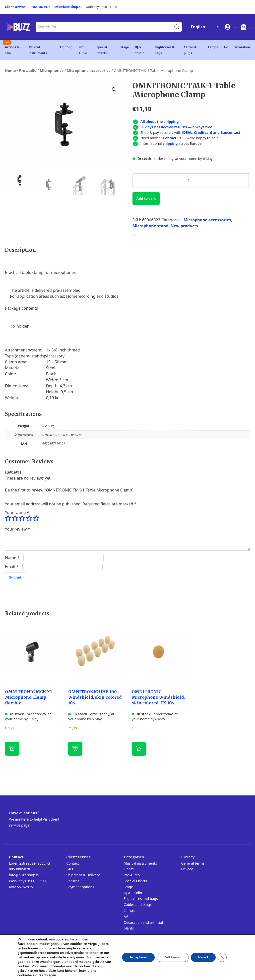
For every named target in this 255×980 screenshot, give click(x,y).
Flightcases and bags (141, 899)
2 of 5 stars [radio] (15, 518)
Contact (73, 863)
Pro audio (28, 70)
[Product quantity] (191, 181)
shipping (170, 143)
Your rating (17, 512)
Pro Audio (132, 875)
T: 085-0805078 (40, 7)
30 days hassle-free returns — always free (176, 127)
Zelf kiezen (173, 957)
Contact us (172, 138)
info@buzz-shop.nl (68, 7)
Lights (129, 869)
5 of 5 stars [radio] (36, 518)
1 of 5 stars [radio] (8, 518)
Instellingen (79, 939)
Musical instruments (140, 863)
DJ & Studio (133, 893)
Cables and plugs (138, 905)
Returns (73, 881)
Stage (125, 47)
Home (10, 70)
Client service (15, 7)
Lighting (66, 47)
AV (226, 47)
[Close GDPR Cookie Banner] (222, 957)
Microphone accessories (89, 70)
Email (12, 567)
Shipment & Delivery (83, 875)
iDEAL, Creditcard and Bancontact (211, 132)
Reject (203, 957)
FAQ (70, 869)
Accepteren (138, 957)
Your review (17, 529)
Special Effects (135, 881)
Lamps (213, 47)
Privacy (187, 869)
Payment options (80, 887)
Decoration (242, 47)
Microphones (52, 70)
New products (184, 226)
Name (12, 558)
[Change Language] (204, 27)
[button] (114, 90)
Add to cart (146, 198)
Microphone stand (151, 226)
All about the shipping (160, 122)
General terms (193, 863)
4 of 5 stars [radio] (29, 518)
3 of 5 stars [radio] (22, 518)
